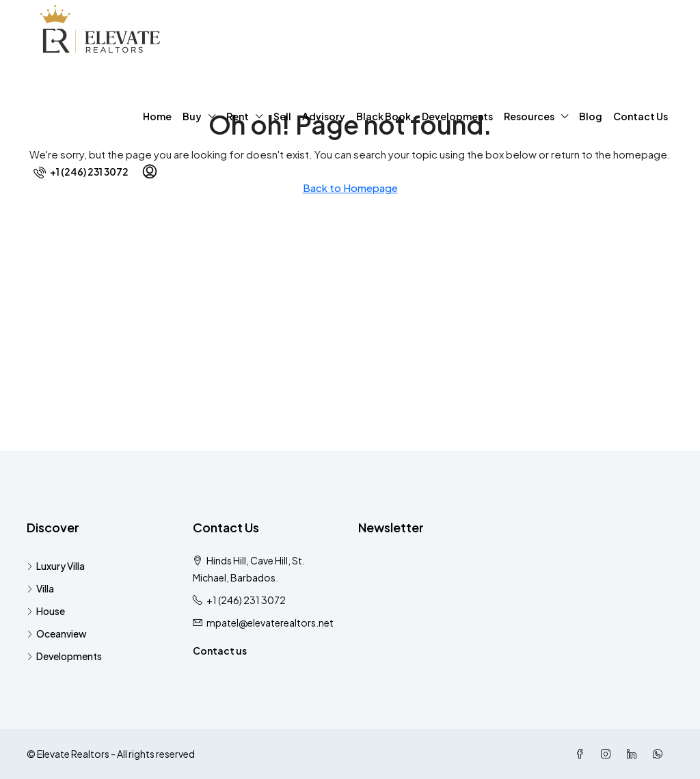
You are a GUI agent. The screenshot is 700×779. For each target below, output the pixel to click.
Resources (529, 116)
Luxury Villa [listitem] (56, 566)
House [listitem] (46, 611)
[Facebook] (582, 754)
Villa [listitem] (40, 588)
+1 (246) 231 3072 (246, 600)
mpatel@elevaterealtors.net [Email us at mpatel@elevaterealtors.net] (270, 623)
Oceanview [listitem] (57, 633)
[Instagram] (608, 754)
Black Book (383, 116)
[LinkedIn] (634, 754)
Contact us (220, 651)
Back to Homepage (350, 188)
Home (157, 116)
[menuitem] (81, 172)
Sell (282, 116)
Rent (238, 116)
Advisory (324, 116)
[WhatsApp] (660, 754)
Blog (591, 116)
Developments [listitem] (64, 656)
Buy (192, 116)
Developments (457, 116)
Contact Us (641, 116)
